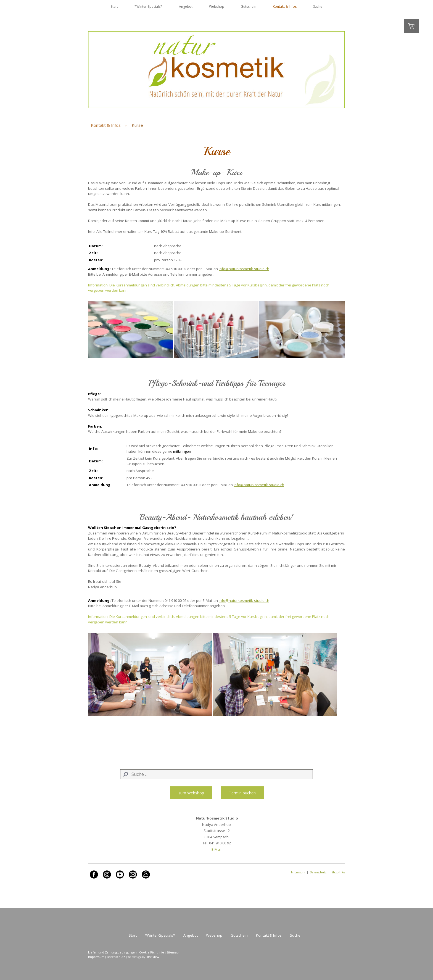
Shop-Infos (338, 872)
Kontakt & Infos (285, 6)
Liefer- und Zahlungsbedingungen (112, 952)
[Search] (216, 774)
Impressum (298, 872)
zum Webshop (191, 793)
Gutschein (249, 6)
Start (114, 6)
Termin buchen (242, 793)
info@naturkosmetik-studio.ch (244, 269)
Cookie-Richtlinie (152, 952)
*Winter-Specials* (148, 6)
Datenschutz (318, 872)
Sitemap (173, 952)
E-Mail (216, 849)
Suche (318, 6)
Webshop (217, 6)
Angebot (186, 6)
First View (152, 957)
